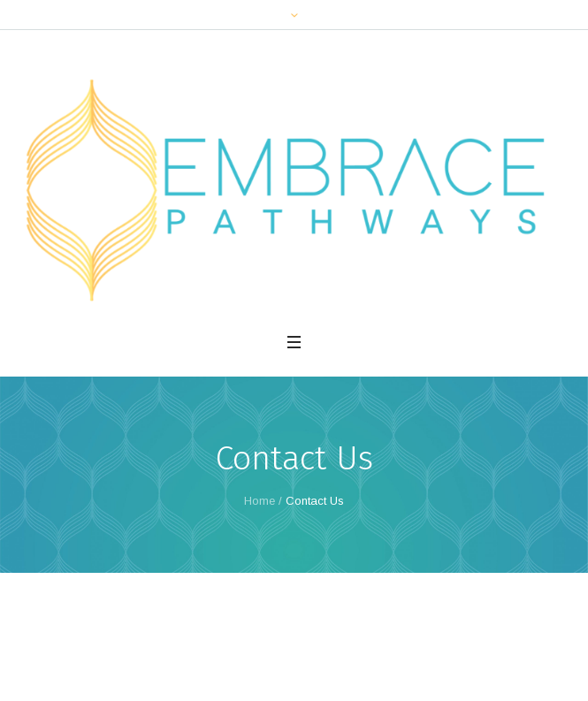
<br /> (294, 619)
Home (260, 501)
